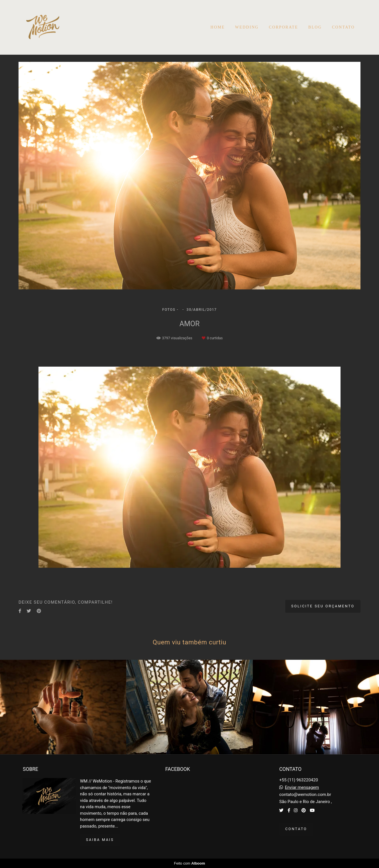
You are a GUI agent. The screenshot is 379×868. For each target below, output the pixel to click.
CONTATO (343, 27)
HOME (218, 27)
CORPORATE (284, 27)
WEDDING (247, 27)
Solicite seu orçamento (323, 606)
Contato (296, 829)
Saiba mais (100, 840)
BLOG (315, 27)
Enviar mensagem (302, 788)
